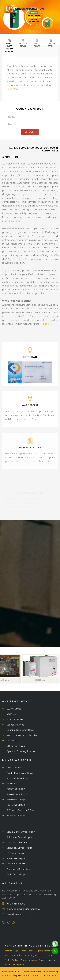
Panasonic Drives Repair (17, 869)
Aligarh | (39, 951)
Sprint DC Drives (13, 725)
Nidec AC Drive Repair (16, 778)
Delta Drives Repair (15, 874)
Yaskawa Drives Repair (17, 842)
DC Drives (10, 741)
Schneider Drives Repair (17, 837)
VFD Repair (10, 784)
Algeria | (31, 951)
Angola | (25, 960)
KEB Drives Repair (14, 864)
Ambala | (16, 955)
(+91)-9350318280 (14, 904)
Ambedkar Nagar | (29, 955)
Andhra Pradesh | (13, 960)
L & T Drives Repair (14, 805)
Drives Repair (12, 768)
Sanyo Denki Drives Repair (18, 832)
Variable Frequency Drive (18, 730)
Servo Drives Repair (15, 794)
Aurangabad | (19, 965)
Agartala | (9, 951)
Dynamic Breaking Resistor (19, 751)
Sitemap (6, 976)
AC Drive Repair (23, 43)
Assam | (9, 965)
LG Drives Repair (13, 853)
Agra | (17, 951)
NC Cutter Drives (14, 746)
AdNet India (51, 976)
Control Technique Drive (17, 773)
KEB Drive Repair (51, 43)
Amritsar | (42, 955)
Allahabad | (49, 951)
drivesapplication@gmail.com (21, 909)
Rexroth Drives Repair (16, 815)
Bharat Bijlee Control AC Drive (9, 45)
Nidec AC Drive (12, 719)
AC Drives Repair (13, 789)
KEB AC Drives (37, 43)
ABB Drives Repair (14, 858)
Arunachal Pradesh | (38, 960)
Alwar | (8, 955)
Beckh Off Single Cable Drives (20, 735)
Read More (13, 89)
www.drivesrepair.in (15, 914)
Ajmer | (24, 951)
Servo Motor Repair (15, 799)
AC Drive (9, 714)
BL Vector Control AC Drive (19, 810)
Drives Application (24, 9)
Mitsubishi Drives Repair (17, 848)
